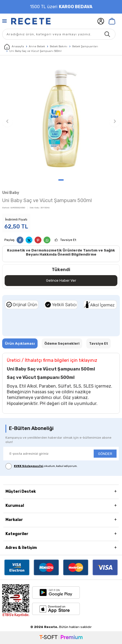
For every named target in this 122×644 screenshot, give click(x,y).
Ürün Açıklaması (20, 343)
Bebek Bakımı (59, 46)
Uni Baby (11, 193)
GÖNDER (105, 454)
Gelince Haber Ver (61, 280)
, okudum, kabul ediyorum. (42, 466)
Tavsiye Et (68, 240)
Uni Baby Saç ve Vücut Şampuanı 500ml (35, 51)
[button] (61, 180)
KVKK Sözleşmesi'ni (28, 466)
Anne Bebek (37, 46)
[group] (61, 118)
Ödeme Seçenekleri (62, 343)
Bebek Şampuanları (85, 46)
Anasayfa (14, 47)
